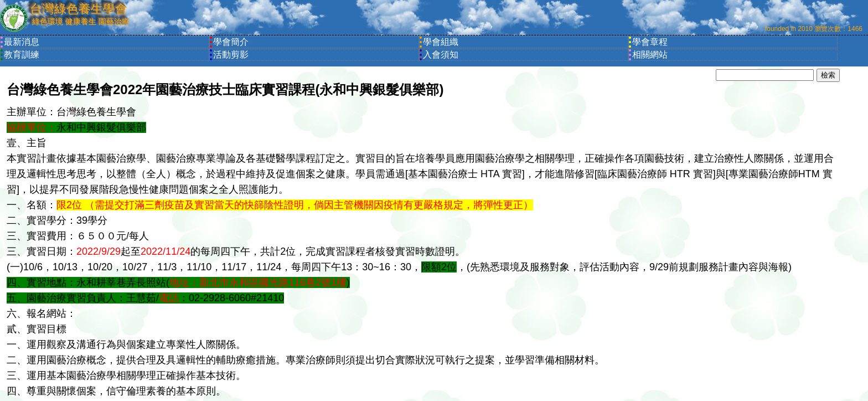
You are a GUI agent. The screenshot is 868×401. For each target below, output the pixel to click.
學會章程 (650, 42)
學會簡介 (231, 42)
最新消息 (22, 42)
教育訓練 (22, 55)
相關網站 (650, 55)
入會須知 (441, 55)
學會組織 (441, 42)
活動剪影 (231, 55)
